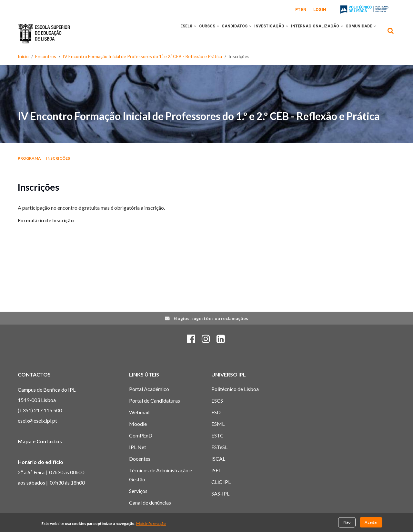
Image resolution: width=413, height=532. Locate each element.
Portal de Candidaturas (155, 401)
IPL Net (138, 447)
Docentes (140, 459)
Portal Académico (149, 389)
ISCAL (218, 459)
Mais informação (151, 523)
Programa (29, 158)
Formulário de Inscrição (46, 220)
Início (23, 56)
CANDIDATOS (223, 33)
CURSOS (191, 33)
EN (304, 10)
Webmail (139, 412)
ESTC (217, 435)
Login (320, 10)
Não (347, 522)
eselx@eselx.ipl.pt (37, 421)
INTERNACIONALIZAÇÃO (311, 33)
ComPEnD (141, 435)
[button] (173, 33)
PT (298, 10)
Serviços (138, 491)
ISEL (216, 470)
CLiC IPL (221, 482)
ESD (216, 412)
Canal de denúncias (150, 502)
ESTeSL (219, 447)
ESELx (166, 33)
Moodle (138, 424)
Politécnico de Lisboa (235, 389)
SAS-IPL (220, 493)
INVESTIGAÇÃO (261, 33)
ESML (218, 424)
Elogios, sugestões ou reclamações (211, 318)
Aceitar (371, 522)
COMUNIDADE (359, 33)
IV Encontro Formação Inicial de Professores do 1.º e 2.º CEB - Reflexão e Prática (142, 56)
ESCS (217, 401)
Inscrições (58, 158)
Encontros (46, 56)
